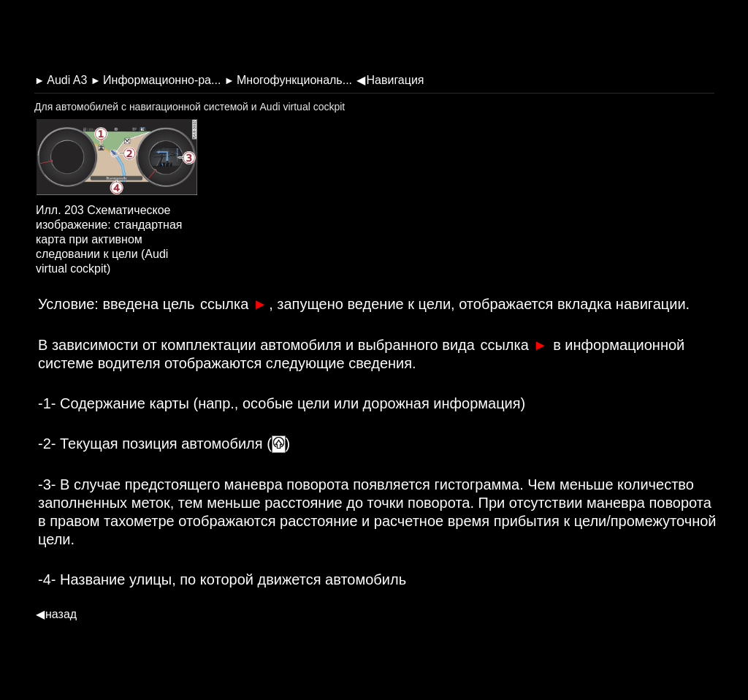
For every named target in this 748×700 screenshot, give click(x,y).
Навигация (390, 80)
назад (56, 614)
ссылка (234, 304)
